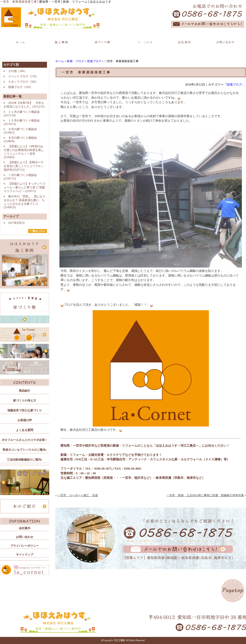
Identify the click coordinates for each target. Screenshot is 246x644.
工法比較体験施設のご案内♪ (25, 460)
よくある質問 (25, 430)
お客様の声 (25, 420)
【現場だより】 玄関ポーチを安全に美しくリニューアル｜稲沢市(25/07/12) (24, 166)
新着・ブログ (75, 61)
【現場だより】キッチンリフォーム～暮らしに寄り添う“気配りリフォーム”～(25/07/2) (25, 187)
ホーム (60, 61)
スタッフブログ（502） (23, 82)
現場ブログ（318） (20, 87)
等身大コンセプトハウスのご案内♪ (25, 450)
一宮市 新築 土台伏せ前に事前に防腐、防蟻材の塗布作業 (205, 495)
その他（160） (18, 71)
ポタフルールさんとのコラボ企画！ (25, 440)
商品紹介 (25, 391)
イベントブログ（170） (23, 76)
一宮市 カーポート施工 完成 (78, 495)
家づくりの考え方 (25, 401)
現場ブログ (94, 61)
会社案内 (25, 528)
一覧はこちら (38, 231)
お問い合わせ (25, 537)
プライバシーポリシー (25, 546)
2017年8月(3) (16, 223)
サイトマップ (25, 555)
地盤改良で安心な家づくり (25, 410)
